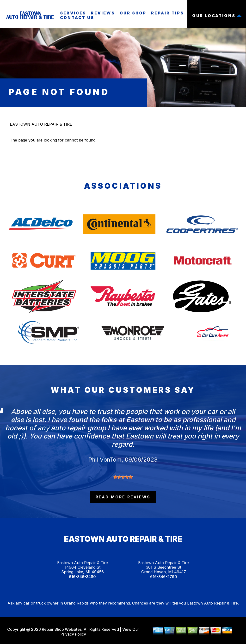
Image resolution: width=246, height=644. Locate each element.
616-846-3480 (82, 577)
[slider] (123, 477)
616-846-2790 (164, 577)
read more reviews (123, 497)
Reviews (103, 13)
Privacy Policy (73, 634)
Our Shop (133, 13)
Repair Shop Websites (61, 629)
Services (73, 13)
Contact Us (77, 18)
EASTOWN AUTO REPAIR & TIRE (41, 124)
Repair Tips (167, 13)
